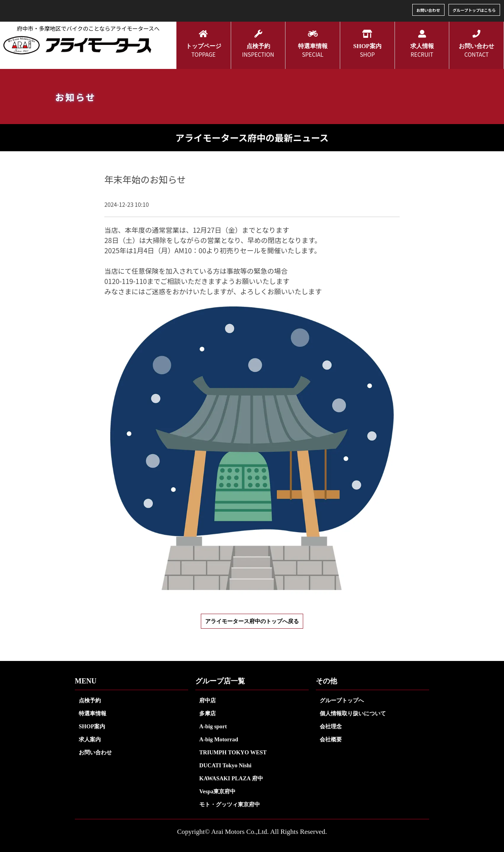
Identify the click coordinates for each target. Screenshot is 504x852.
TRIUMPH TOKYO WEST (233, 752)
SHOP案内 (92, 726)
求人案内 (90, 739)
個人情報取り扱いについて (353, 713)
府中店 (208, 700)
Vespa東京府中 (217, 791)
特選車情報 (93, 713)
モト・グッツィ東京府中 (230, 804)
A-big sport (213, 726)
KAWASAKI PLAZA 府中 (231, 778)
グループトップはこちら (474, 10)
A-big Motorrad (219, 739)
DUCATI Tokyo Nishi (225, 765)
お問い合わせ (428, 10)
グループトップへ (342, 700)
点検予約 (90, 700)
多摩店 (208, 713)
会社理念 (331, 726)
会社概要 (331, 739)
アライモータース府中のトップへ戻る (252, 621)
